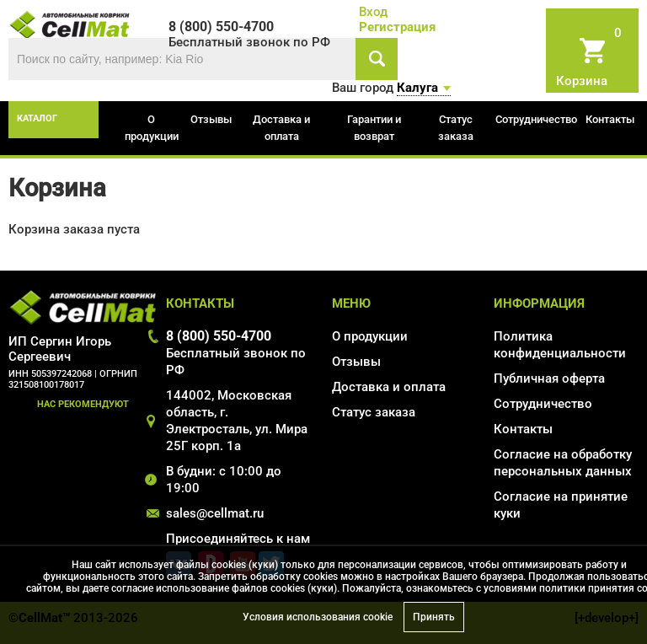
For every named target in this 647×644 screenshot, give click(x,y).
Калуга (417, 88)
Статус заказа (456, 128)
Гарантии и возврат (374, 128)
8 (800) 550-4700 (219, 336)
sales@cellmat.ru (215, 513)
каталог (37, 118)
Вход (373, 12)
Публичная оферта (549, 378)
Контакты (610, 119)
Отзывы (211, 119)
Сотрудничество (536, 119)
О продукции (152, 128)
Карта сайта (529, 538)
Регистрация (397, 27)
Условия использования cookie (318, 617)
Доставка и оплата (281, 128)
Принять (434, 617)
